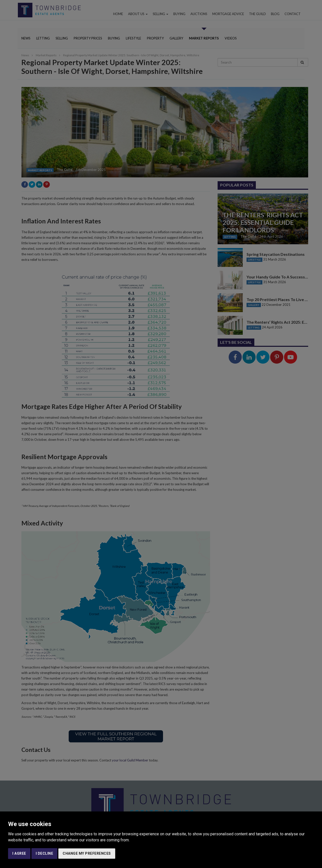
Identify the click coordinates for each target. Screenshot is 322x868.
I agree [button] (19, 853)
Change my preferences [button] (87, 853)
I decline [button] (45, 853)
